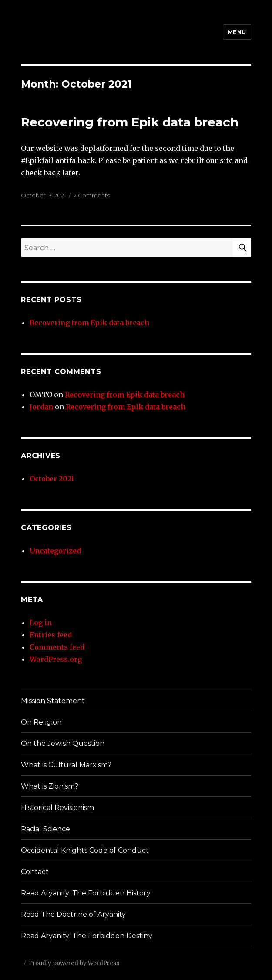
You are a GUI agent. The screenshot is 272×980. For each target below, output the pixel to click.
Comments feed (57, 647)
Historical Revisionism (57, 808)
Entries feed (51, 635)
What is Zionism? (50, 786)
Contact (35, 872)
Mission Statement (53, 701)
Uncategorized (55, 551)
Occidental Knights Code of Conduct (85, 850)
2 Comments (92, 195)
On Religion (41, 722)
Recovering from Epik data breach (130, 122)
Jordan (41, 407)
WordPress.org (56, 659)
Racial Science (45, 829)
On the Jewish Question (63, 744)
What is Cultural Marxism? (66, 765)
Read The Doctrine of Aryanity (73, 914)
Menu (237, 32)
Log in (41, 623)
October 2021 (52, 479)
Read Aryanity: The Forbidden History (86, 893)
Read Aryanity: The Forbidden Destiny (87, 936)
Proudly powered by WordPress (74, 963)
